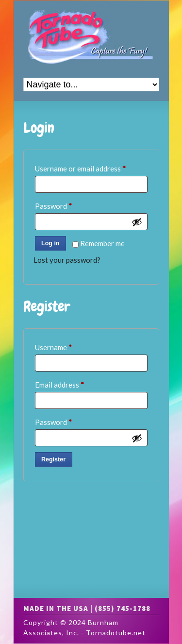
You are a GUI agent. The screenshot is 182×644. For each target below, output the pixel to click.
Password (68, 204)
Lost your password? (67, 260)
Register (53, 459)
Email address (74, 383)
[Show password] (137, 222)
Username (68, 346)
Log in (50, 243)
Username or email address (91, 167)
